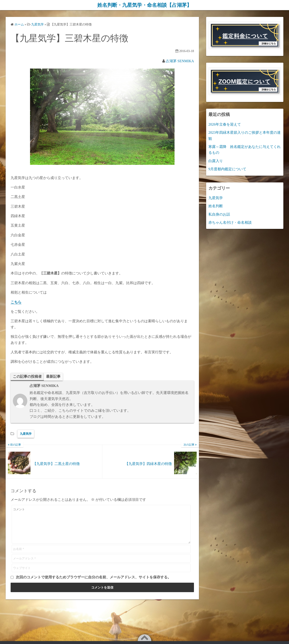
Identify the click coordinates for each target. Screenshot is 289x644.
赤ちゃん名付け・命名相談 (230, 222)
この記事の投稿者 (27, 376)
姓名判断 (216, 206)
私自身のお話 (219, 214)
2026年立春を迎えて (225, 124)
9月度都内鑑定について (227, 169)
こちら (16, 302)
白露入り (216, 161)
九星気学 (26, 434)
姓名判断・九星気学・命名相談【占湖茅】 (144, 5)
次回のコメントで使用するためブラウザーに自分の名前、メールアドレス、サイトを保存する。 (93, 584)
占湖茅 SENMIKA (180, 61)
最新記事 (53, 376)
